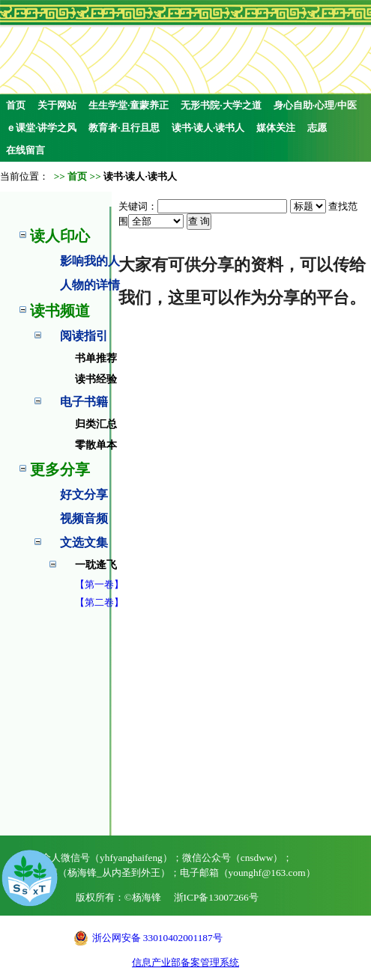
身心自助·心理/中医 (315, 105)
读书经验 (96, 379)
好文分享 (84, 494)
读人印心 (60, 236)
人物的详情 (90, 285)
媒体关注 (276, 128)
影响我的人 (90, 261)
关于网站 (57, 105)
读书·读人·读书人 (208, 128)
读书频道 (60, 311)
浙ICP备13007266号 (216, 897)
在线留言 (25, 150)
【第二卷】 (99, 602)
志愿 (317, 128)
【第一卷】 (99, 584)
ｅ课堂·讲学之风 (41, 128)
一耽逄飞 (96, 565)
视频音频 (84, 518)
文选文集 (84, 542)
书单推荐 (96, 358)
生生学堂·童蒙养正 (129, 105)
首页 (16, 105)
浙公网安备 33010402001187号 (157, 938)
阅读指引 (84, 336)
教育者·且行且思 (124, 128)
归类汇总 (96, 424)
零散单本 (96, 445)
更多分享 (60, 469)
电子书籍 (84, 402)
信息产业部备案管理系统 (185, 962)
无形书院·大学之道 (221, 105)
